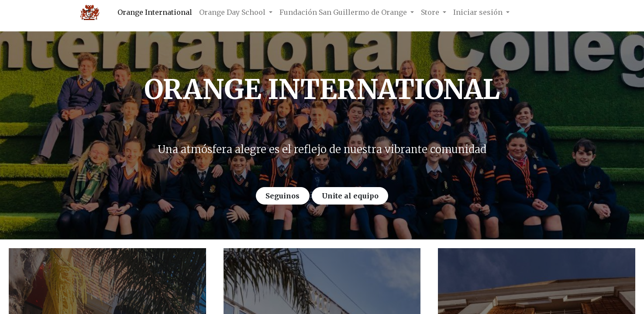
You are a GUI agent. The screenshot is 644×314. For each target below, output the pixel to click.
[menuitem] (155, 12)
